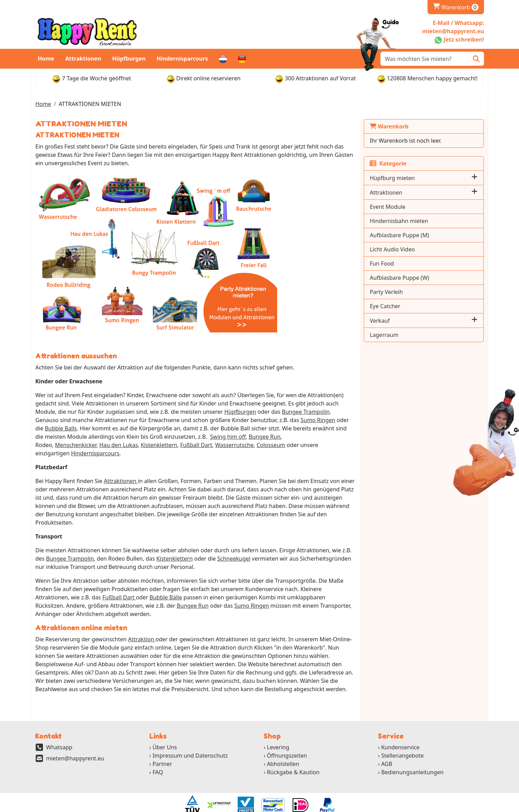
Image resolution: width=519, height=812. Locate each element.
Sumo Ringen (258, 420)
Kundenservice (400, 731)
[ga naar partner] (192, 789)
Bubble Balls (316, 420)
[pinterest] (481, 807)
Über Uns (165, 731)
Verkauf (394, 321)
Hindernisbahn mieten (413, 221)
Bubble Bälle (109, 581)
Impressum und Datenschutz (190, 740)
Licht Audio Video (406, 249)
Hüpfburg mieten (406, 178)
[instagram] (471, 807)
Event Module (402, 207)
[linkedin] (462, 807)
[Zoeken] (476, 59)
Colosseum (105, 445)
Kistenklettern (316, 437)
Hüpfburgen (129, 59)
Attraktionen (83, 59)
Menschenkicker (233, 437)
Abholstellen (283, 748)
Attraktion (142, 623)
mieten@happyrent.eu (75, 742)
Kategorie (402, 163)
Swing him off (137, 437)
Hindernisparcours (182, 59)
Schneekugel (234, 542)
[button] (474, 178)
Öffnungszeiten (287, 740)
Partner (162, 748)
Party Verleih (400, 292)
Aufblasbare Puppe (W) (414, 278)
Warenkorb (456, 7)
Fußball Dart (63, 581)
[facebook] (434, 807)
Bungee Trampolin (254, 412)
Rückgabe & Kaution (293, 756)
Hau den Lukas (276, 437)
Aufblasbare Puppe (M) (414, 235)
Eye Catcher (399, 306)
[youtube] (452, 807)
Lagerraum (398, 335)
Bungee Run (174, 437)
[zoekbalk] (425, 59)
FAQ (158, 756)
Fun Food (396, 264)
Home (46, 59)
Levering (278, 731)
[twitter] (443, 807)
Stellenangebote (402, 740)
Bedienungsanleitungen (412, 756)
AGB (387, 748)
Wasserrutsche (69, 445)
